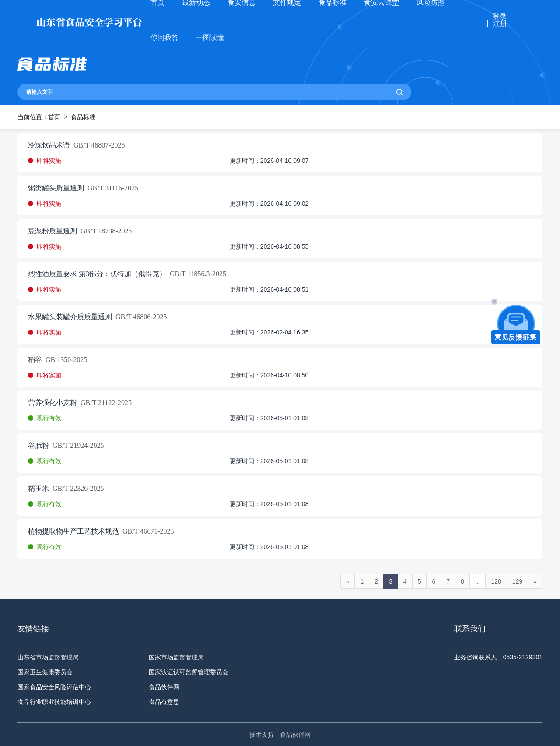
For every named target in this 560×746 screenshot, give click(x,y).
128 (496, 581)
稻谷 (35, 360)
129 (517, 581)
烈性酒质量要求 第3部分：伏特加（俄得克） (97, 274)
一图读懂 (210, 37)
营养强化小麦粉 (52, 403)
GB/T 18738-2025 (104, 231)
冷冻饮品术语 (49, 145)
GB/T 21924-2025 (76, 446)
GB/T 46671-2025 (146, 531)
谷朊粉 (38, 446)
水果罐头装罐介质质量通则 (70, 317)
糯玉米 (38, 489)
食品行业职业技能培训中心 (54, 702)
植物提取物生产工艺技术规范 (73, 531)
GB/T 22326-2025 (76, 489)
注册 (500, 24)
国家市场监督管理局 (176, 657)
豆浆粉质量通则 (52, 231)
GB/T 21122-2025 (104, 403)
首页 (54, 117)
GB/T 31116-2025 (111, 188)
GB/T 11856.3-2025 (196, 274)
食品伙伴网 (164, 687)
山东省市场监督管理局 (48, 657)
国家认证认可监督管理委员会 (189, 672)
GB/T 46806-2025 (139, 317)
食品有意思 (164, 702)
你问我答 (164, 37)
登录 (500, 17)
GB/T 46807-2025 (97, 145)
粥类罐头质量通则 (56, 188)
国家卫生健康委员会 (45, 672)
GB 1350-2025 (65, 360)
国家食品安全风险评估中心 (54, 687)
